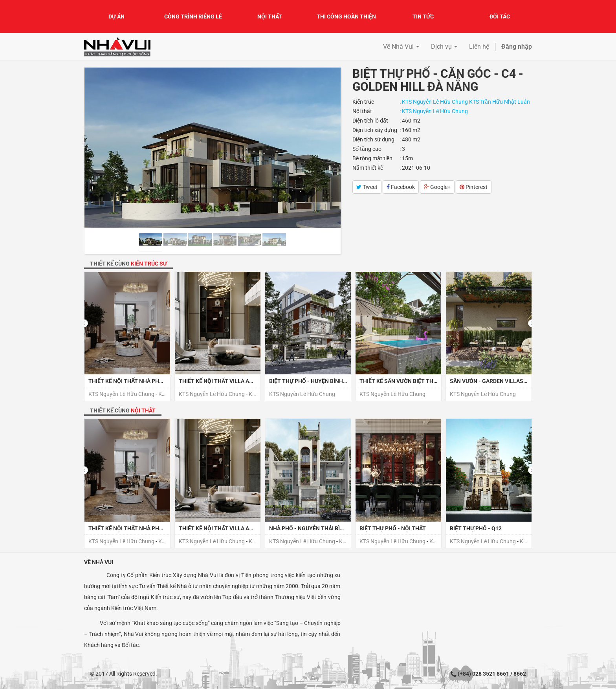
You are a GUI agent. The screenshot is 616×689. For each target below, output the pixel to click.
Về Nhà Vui (99, 562)
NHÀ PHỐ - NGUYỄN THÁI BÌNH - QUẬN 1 (320, 528)
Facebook (401, 187)
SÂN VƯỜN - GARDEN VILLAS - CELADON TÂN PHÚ (513, 381)
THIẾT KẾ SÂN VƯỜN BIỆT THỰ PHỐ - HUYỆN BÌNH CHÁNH (433, 381)
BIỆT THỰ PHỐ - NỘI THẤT (393, 528)
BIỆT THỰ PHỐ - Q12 (476, 528)
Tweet (367, 187)
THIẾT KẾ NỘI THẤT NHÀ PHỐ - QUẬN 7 (138, 381)
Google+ (437, 187)
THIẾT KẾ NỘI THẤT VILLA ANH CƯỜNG (228, 381)
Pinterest (474, 187)
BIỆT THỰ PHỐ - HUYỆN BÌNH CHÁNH (316, 381)
